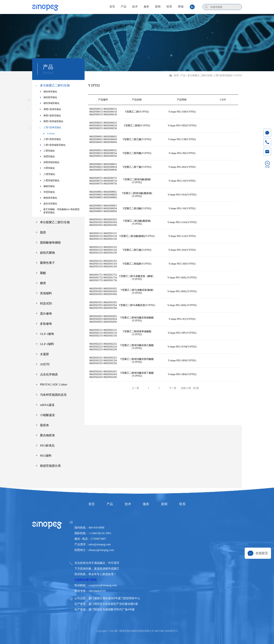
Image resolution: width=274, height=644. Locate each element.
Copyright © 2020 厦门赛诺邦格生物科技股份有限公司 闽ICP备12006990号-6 (137, 631)
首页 (176, 75)
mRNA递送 (47, 405)
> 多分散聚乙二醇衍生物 (199, 75)
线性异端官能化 (50, 103)
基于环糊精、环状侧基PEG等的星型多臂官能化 (60, 211)
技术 (128, 504)
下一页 (173, 388)
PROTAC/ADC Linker (54, 384)
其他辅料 (46, 293)
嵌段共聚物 (47, 253)
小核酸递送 (47, 415)
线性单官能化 (49, 92)
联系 (182, 504)
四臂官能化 (47, 156)
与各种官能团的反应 (53, 395)
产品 (110, 504)
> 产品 (182, 75)
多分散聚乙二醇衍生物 (55, 85)
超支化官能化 (49, 204)
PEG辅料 (46, 456)
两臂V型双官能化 (51, 116)
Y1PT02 (49, 134)
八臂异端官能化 (50, 180)
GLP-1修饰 (47, 334)
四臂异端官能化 (50, 162)
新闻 (164, 504)
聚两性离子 (47, 263)
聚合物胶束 (47, 435)
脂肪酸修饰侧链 (50, 243)
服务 (146, 504)
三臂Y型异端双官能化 (53, 145)
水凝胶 (44, 354)
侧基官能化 (47, 186)
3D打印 (45, 364)
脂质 (43, 232)
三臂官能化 (47, 151)
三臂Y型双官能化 (51, 139)
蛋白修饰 (46, 314)
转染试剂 (46, 303)
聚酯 (43, 273)
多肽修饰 (46, 324)
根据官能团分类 (50, 466)
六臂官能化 (47, 168)
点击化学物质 (49, 374)
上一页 (135, 388)
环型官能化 (47, 192)
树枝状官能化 (49, 198)
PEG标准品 (47, 446)
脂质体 (44, 425)
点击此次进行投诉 (86, 580)
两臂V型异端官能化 (52, 121)
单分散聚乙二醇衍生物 (55, 222)
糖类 (43, 283)
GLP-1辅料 (47, 344)
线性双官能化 (49, 97)
